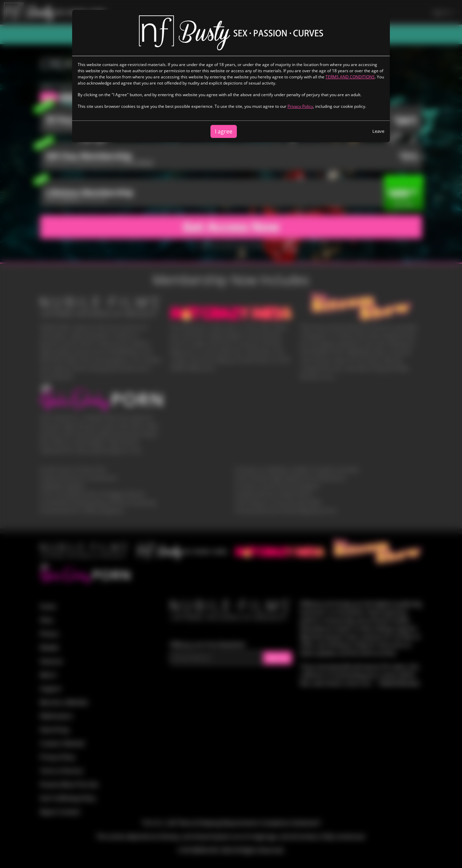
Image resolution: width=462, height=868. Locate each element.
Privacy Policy (300, 106)
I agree (224, 131)
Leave (378, 131)
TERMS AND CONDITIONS (350, 77)
